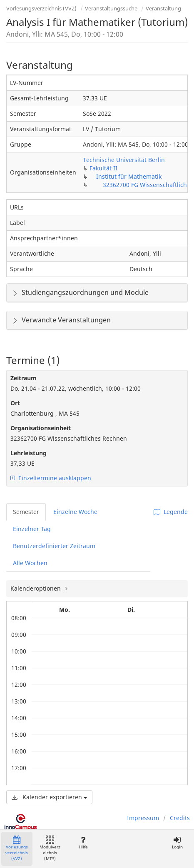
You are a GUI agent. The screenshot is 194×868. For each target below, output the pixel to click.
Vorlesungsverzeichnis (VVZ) (41, 8)
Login (177, 843)
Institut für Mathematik (129, 176)
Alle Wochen (30, 563)
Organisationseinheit (41, 428)
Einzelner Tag (32, 529)
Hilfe (83, 843)
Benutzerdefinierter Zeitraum (54, 546)
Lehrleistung (29, 453)
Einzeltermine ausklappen (51, 478)
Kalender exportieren (49, 797)
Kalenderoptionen (36, 588)
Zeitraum (24, 378)
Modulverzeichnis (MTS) (50, 849)
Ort (15, 403)
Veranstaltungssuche (111, 8)
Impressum (143, 818)
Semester (26, 512)
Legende (171, 512)
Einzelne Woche (75, 512)
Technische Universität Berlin (124, 160)
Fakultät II (103, 168)
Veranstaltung (163, 8)
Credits (180, 818)
